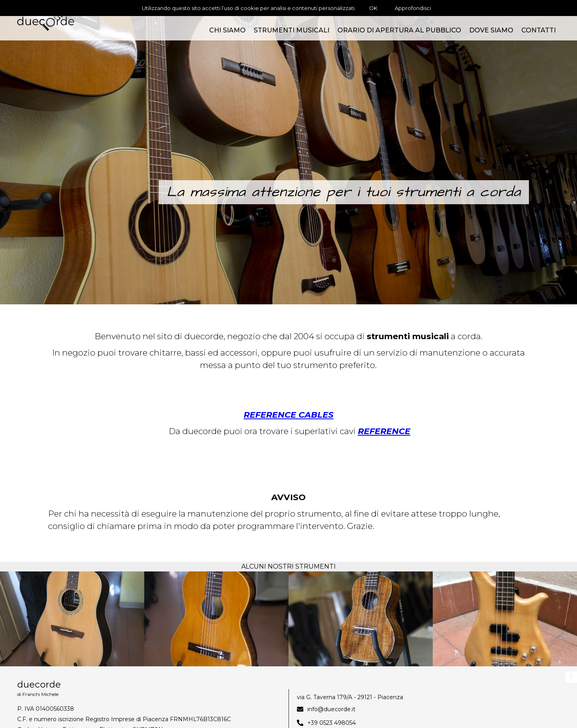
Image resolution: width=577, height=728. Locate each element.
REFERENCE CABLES (288, 415)
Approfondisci (413, 8)
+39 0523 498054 (332, 723)
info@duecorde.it (331, 709)
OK (373, 8)
